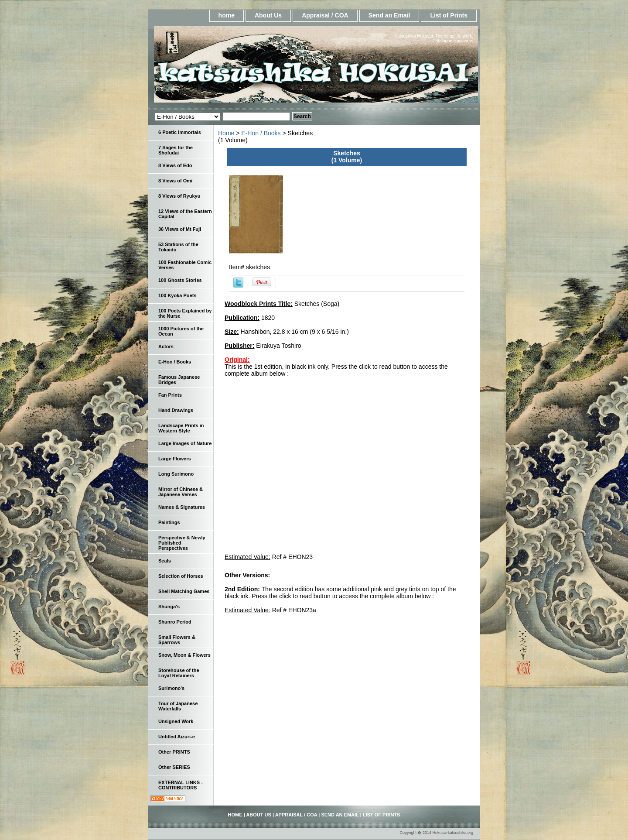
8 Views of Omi (175, 181)
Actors (166, 346)
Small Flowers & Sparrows (177, 640)
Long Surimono (176, 474)
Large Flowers (175, 459)
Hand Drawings (176, 410)
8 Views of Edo (175, 165)
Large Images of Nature (185, 443)
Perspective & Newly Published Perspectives (182, 543)
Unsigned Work (176, 721)
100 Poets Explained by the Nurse (185, 313)
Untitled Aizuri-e (177, 737)
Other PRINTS (174, 752)
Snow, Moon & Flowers (184, 655)
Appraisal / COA (325, 15)
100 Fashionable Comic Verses (185, 265)
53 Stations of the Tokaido (178, 247)
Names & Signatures (182, 507)
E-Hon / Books (261, 133)
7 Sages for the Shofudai (176, 150)
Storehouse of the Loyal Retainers (179, 673)
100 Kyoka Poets (177, 295)
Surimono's (171, 688)
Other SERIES (174, 767)
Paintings (169, 522)
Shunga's (169, 607)
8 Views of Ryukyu (179, 196)
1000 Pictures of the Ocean (181, 331)
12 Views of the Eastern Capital (185, 214)
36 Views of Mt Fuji (180, 229)
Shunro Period (175, 622)
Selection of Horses (181, 576)
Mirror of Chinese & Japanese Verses (181, 492)
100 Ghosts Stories (180, 280)
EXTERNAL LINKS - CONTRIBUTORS (181, 785)
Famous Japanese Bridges (179, 380)
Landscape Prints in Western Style (181, 428)
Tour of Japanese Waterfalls (178, 706)
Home (226, 133)
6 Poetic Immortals (180, 132)
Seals (165, 561)
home (227, 15)
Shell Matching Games (184, 591)
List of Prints (449, 15)
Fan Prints (170, 395)
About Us (268, 15)
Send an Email (389, 15)
